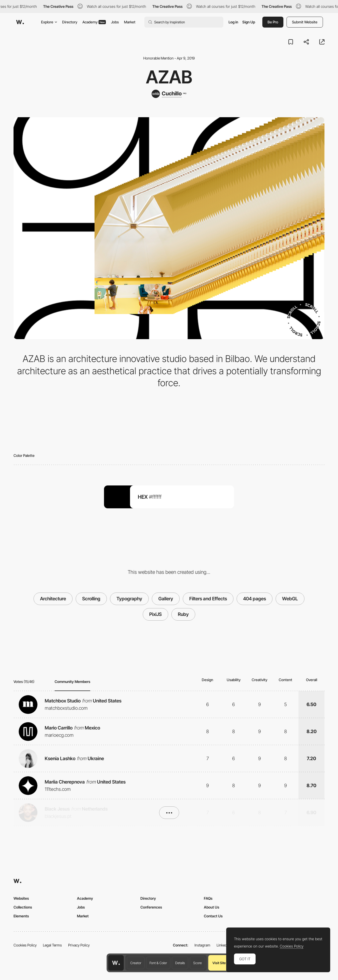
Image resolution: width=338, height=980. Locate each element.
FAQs (208, 898)
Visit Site (219, 963)
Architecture (53, 599)
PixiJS (155, 614)
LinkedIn (223, 945)
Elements (21, 916)
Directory (70, 22)
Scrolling (91, 599)
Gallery (166, 599)
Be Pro (273, 22)
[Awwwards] (20, 22)
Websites (21, 898)
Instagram (202, 945)
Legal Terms (52, 945)
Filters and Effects (208, 599)
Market (130, 22)
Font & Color (158, 963)
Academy (94, 22)
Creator (136, 963)
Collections (23, 907)
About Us (212, 907)
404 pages (255, 599)
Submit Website (305, 22)
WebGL (290, 599)
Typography (129, 599)
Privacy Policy (79, 945)
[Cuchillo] (169, 94)
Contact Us (213, 916)
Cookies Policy (25, 945)
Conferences (151, 907)
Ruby (183, 614)
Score (197, 963)
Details (180, 963)
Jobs (115, 22)
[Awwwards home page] (116, 963)
